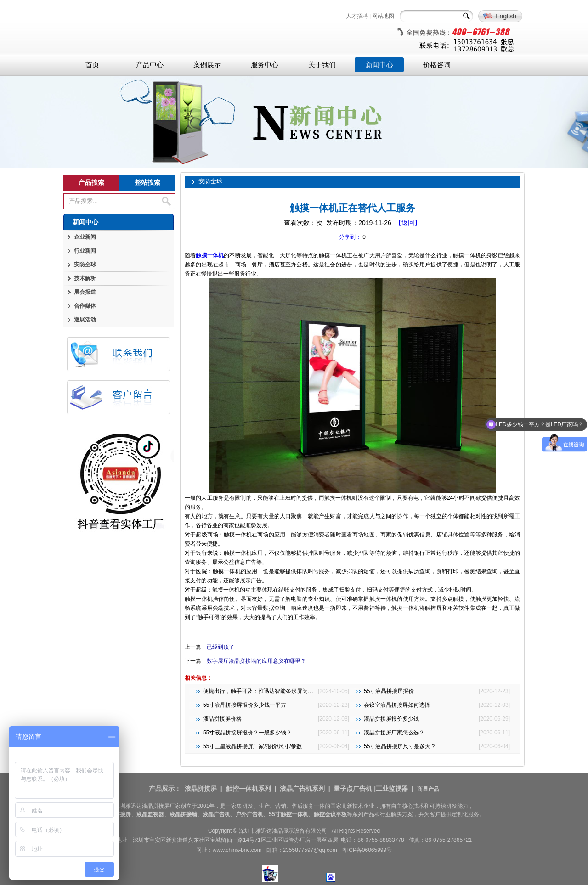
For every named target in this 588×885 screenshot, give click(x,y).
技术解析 (85, 278)
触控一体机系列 (249, 789)
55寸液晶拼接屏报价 (389, 691)
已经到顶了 (220, 647)
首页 (92, 65)
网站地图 (383, 16)
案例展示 (207, 65)
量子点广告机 (353, 789)
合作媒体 (85, 306)
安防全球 (85, 265)
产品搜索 (91, 182)
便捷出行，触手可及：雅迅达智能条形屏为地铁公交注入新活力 (280, 691)
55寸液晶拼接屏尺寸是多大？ (400, 746)
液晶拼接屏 (201, 789)
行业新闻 (85, 251)
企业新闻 (85, 237)
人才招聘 (357, 16)
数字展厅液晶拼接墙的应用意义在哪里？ (256, 661)
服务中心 (265, 65)
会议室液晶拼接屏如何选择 (397, 705)
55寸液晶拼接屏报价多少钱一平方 (245, 705)
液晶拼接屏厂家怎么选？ (394, 733)
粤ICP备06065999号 (367, 850)
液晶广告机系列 (302, 789)
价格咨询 (437, 65)
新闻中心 (379, 65)
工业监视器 (392, 789)
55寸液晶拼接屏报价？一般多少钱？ (247, 733)
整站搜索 (147, 182)
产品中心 (150, 65)
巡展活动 (85, 320)
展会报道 (85, 292)
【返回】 (408, 223)
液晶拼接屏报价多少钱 (391, 719)
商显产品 (428, 789)
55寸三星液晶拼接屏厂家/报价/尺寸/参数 (252, 746)
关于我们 (322, 65)
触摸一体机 (210, 255)
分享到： (350, 237)
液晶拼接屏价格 (222, 719)
